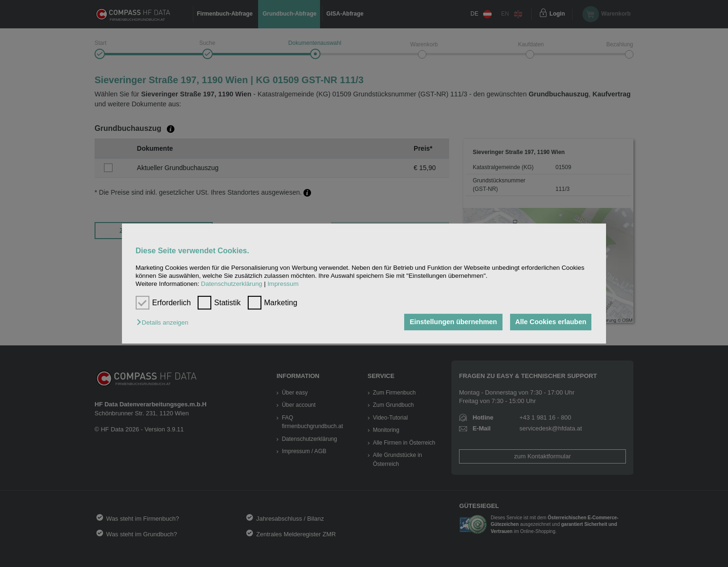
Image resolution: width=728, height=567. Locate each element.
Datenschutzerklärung (232, 284)
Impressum (283, 284)
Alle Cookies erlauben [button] (550, 322)
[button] (165, 323)
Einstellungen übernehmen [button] (453, 322)
